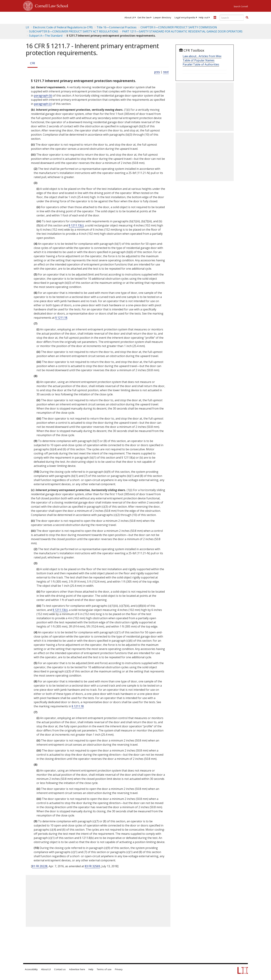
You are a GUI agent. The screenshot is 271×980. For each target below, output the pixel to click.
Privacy (119, 969)
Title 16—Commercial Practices (117, 27)
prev (157, 72)
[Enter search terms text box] (232, 18)
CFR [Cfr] (32, 63)
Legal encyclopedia (185, 17)
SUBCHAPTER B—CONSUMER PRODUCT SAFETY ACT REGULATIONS (74, 31)
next (166, 72)
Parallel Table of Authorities (201, 64)
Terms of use (104, 969)
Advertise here (77, 969)
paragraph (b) (43, 96)
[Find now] (247, 18)
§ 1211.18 (61, 318)
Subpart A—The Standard (46, 36)
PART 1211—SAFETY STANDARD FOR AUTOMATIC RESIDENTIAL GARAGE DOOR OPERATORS (182, 31)
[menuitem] (129, 17)
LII (27, 27)
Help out (203, 17)
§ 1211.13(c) (76, 225)
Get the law (144, 17)
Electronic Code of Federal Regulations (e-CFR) (63, 27)
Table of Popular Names (199, 60)
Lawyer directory (162, 17)
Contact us (60, 969)
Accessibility (31, 969)
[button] (247, 17)
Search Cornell (241, 6)
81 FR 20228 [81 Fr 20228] (40, 866)
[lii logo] (62, 17)
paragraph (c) (43, 104)
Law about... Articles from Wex (202, 56)
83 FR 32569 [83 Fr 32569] (92, 866)
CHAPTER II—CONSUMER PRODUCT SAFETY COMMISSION (179, 27)
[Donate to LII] (215, 17)
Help (91, 969)
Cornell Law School (50, 5)
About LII (129, 17)
